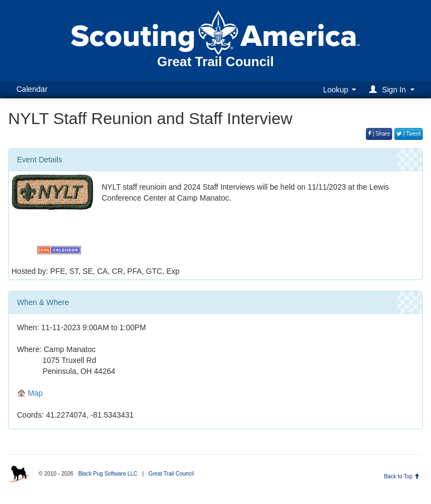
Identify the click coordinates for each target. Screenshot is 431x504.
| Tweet (409, 134)
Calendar (32, 89)
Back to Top (402, 476)
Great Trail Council (171, 474)
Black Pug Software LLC (108, 474)
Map (30, 393)
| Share (379, 134)
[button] (394, 89)
